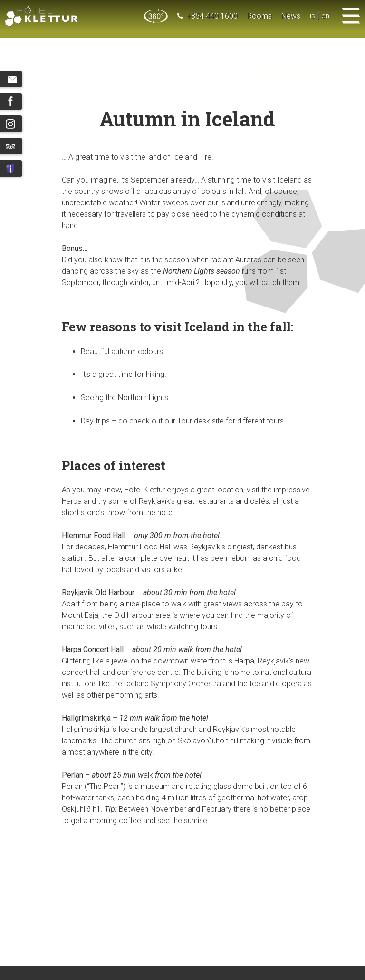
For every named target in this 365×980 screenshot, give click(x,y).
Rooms (259, 16)
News (291, 16)
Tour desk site (201, 421)
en (325, 16)
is (312, 16)
